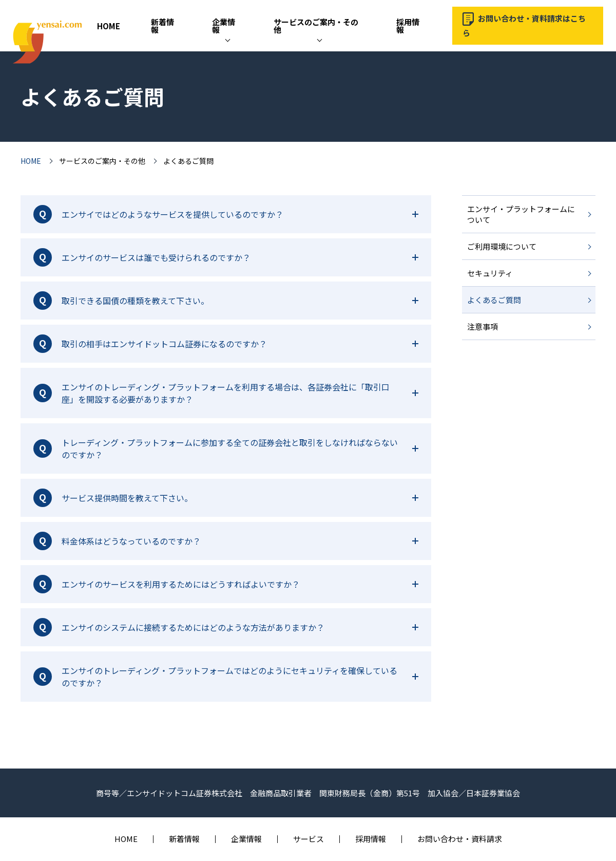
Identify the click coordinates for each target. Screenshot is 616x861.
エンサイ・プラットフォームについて (521, 214)
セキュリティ (490, 273)
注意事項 (483, 326)
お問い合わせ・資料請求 (460, 839)
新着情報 (162, 26)
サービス (309, 839)
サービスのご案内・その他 (316, 26)
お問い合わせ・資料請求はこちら (524, 25)
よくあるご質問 (494, 300)
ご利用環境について (502, 246)
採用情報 (408, 26)
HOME (109, 26)
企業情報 (224, 26)
